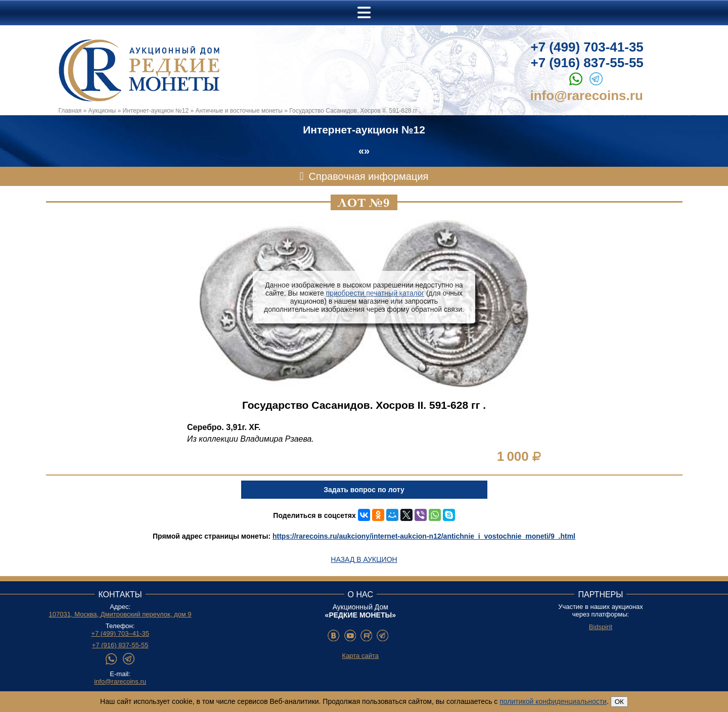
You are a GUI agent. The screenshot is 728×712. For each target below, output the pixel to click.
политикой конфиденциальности (553, 701)
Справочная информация (369, 176)
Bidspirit (601, 627)
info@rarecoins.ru (587, 96)
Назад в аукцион (364, 559)
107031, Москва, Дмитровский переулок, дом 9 (120, 614)
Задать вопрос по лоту (364, 490)
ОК (619, 702)
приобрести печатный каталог (375, 293)
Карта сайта (360, 656)
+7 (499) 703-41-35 (587, 47)
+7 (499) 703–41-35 (120, 633)
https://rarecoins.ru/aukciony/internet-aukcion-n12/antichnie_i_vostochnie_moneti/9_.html (424, 536)
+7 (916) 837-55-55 (587, 63)
